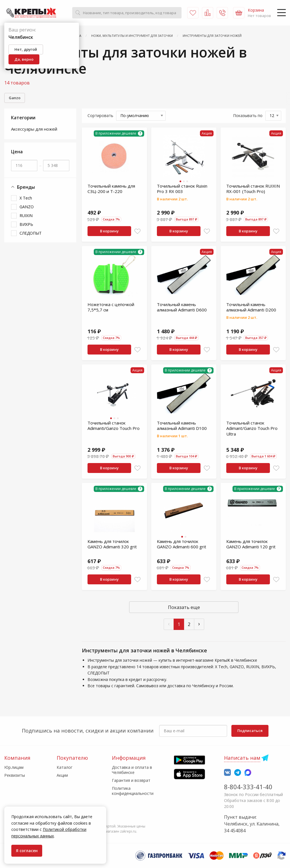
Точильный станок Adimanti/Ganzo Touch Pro (114, 426)
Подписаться (250, 731)
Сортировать (100, 115)
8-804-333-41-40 (248, 787)
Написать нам (242, 758)
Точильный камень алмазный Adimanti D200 (251, 307)
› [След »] (199, 624)
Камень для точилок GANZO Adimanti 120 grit (251, 544)
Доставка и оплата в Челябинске (132, 770)
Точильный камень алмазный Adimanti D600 (182, 307)
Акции (62, 775)
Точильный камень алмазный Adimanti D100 (182, 426)
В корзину (109, 231)
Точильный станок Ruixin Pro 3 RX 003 (182, 189)
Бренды (23, 187)
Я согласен (27, 851)
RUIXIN (26, 216)
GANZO (27, 207)
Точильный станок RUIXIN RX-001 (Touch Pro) (253, 189)
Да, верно (24, 59)
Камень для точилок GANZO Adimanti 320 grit (112, 544)
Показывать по (248, 115)
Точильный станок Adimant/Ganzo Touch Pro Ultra (252, 428)
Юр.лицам (14, 767)
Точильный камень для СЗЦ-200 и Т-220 (111, 189)
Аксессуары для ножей (34, 129)
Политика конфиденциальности (133, 791)
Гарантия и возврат (131, 780)
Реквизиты (15, 775)
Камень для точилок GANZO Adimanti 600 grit (182, 544)
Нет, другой (26, 49)
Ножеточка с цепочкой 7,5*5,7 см (111, 307)
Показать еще (184, 607)
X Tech (26, 198)
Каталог (65, 767)
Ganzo (15, 98)
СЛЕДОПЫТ (31, 233)
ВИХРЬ (26, 224)
